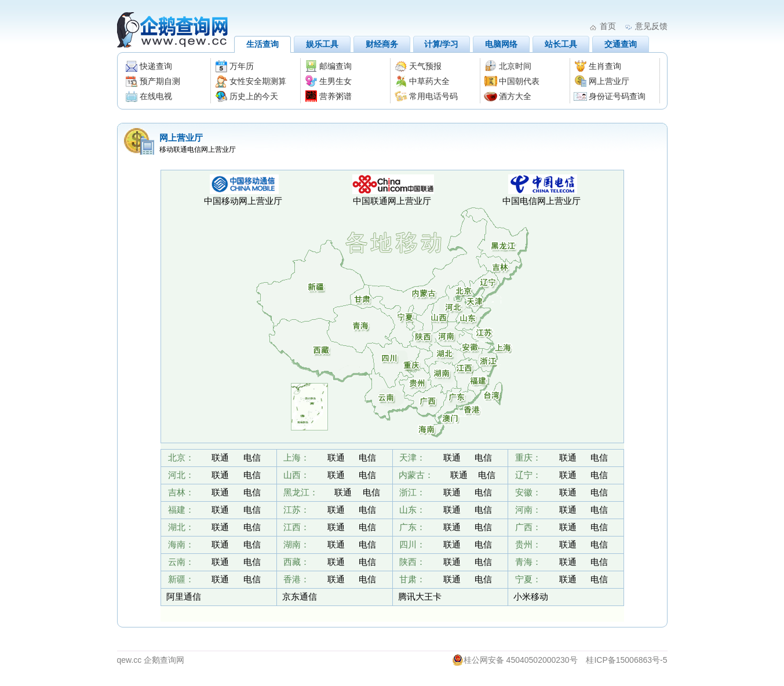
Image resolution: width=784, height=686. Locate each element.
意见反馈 (651, 26)
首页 (608, 26)
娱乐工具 (322, 44)
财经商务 (382, 44)
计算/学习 (442, 44)
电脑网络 (501, 44)
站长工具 (561, 44)
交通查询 (621, 44)
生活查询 (262, 44)
